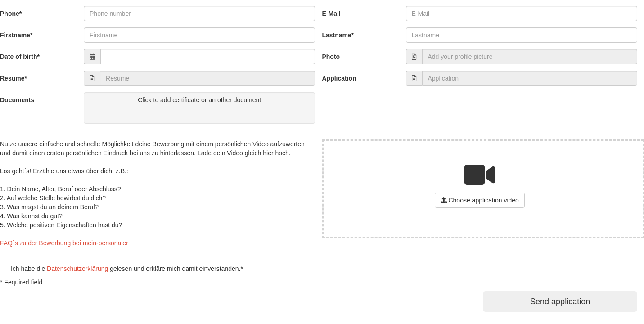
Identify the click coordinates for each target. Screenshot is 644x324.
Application (339, 78)
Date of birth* (20, 57)
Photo (331, 57)
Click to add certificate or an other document (200, 105)
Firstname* (16, 35)
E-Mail (331, 13)
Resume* (14, 78)
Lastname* (338, 35)
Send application (560, 301)
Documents (17, 100)
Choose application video (480, 200)
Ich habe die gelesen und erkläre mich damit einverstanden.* (122, 269)
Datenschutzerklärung (77, 269)
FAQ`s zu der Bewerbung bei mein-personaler (64, 243)
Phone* (11, 13)
